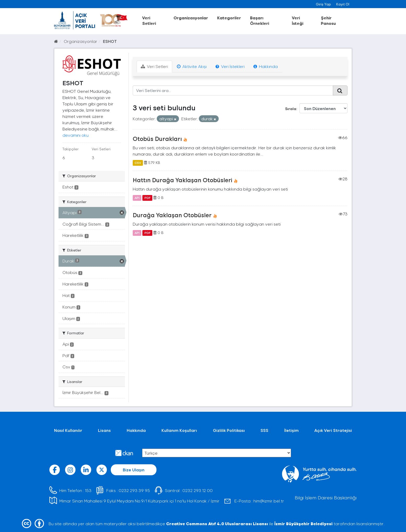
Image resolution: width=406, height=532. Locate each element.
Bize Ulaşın (134, 470)
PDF (147, 198)
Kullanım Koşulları (179, 430)
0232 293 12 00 (198, 490)
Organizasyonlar (191, 18)
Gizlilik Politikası (229, 430)
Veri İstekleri (230, 66)
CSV (138, 163)
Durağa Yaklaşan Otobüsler (172, 215)
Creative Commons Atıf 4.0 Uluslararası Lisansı (217, 524)
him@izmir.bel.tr (269, 501)
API (137, 198)
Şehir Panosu (328, 20)
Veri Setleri (149, 20)
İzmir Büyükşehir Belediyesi (303, 524)
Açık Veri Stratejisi (333, 430)
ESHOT (110, 41)
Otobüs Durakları (157, 139)
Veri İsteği (298, 20)
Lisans (104, 430)
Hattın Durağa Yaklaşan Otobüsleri (182, 180)
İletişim (291, 430)
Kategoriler (229, 18)
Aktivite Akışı (192, 66)
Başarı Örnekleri (260, 20)
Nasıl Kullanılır (68, 430)
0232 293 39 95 (134, 490)
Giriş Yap (323, 4)
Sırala (291, 109)
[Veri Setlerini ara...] (233, 90)
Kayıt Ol (343, 4)
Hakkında (266, 66)
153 (88, 490)
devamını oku (76, 135)
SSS (264, 430)
